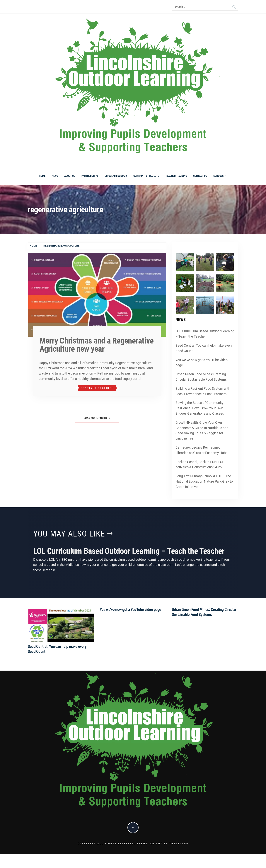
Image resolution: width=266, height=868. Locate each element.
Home (42, 176)
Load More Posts (97, 418)
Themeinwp (179, 844)
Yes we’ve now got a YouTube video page (202, 363)
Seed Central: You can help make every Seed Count (204, 348)
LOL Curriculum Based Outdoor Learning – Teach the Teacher (205, 334)
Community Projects (146, 176)
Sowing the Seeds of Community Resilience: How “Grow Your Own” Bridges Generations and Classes (200, 408)
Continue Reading (97, 388)
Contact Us (200, 176)
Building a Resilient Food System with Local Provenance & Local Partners (203, 391)
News (55, 176)
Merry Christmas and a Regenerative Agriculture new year (97, 345)
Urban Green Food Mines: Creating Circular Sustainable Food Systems (201, 377)
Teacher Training (176, 176)
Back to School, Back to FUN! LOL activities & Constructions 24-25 (200, 464)
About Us (70, 176)
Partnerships (90, 176)
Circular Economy (116, 176)
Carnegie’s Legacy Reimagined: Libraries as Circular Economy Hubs (201, 450)
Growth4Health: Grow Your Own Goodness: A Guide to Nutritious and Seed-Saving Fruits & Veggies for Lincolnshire (202, 430)
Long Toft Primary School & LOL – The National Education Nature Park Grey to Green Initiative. (204, 481)
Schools (220, 176)
